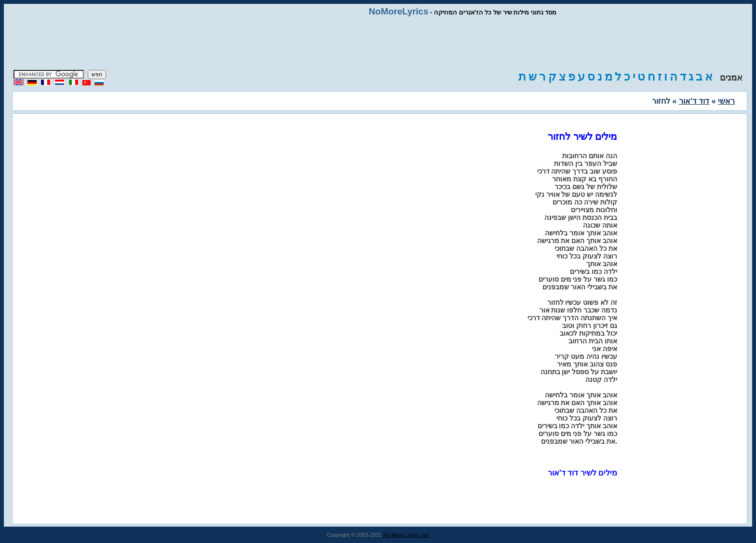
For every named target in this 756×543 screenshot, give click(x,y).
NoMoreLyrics (399, 11)
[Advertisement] (378, 43)
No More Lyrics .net (406, 535)
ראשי (726, 101)
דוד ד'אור (694, 101)
